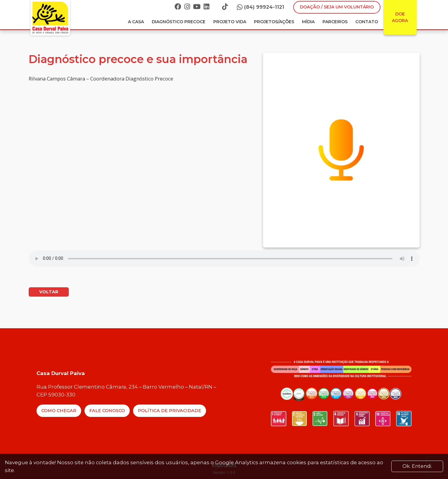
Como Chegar (59, 411)
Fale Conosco (107, 411)
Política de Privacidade (170, 411)
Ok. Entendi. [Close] (417, 466)
